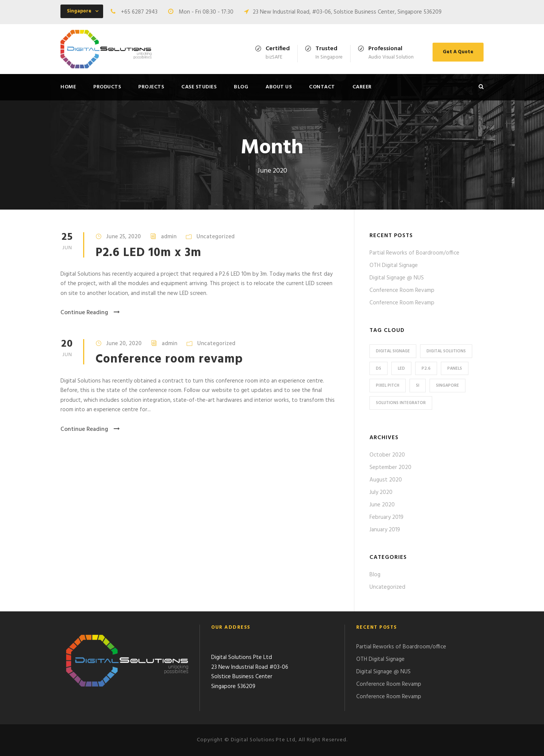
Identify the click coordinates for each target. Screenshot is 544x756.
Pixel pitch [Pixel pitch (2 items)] (388, 386)
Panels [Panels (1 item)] (455, 369)
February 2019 (386, 517)
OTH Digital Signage (394, 265)
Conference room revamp (169, 359)
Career (362, 87)
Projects (151, 87)
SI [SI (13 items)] (418, 386)
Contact (322, 87)
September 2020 (390, 467)
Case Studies (199, 87)
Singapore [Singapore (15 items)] (447, 386)
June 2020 (382, 505)
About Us (279, 87)
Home (68, 87)
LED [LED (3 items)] (401, 369)
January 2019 (385, 530)
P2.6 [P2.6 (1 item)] (426, 369)
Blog (241, 87)
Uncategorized (216, 237)
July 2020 (381, 492)
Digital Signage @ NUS (397, 278)
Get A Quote (458, 52)
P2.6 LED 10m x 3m (148, 253)
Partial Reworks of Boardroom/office (414, 253)
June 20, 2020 (124, 344)
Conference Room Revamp (402, 290)
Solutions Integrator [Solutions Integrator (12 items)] (401, 403)
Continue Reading (90, 313)
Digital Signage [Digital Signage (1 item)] (393, 351)
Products (107, 87)
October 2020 (387, 455)
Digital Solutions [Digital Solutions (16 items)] (446, 351)
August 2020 (386, 480)
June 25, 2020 (124, 237)
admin (169, 237)
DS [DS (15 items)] (379, 369)
